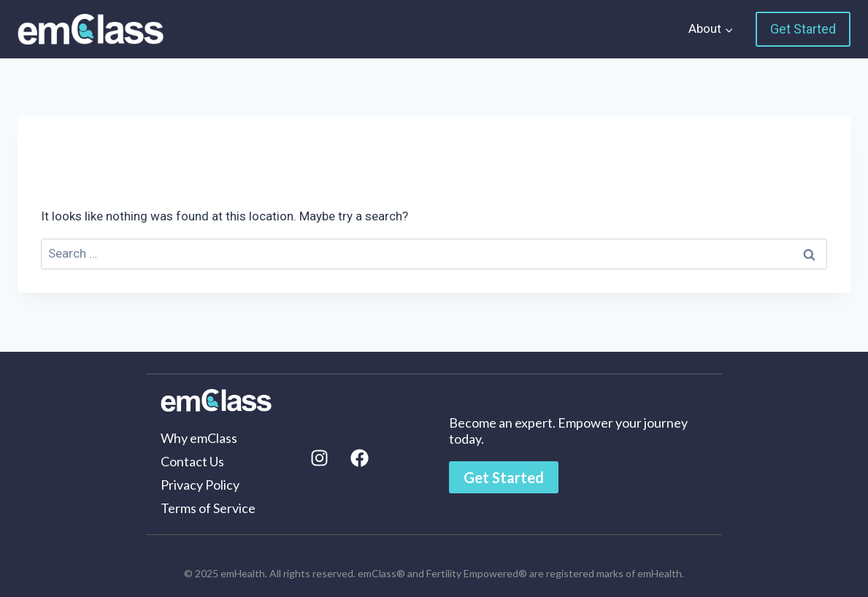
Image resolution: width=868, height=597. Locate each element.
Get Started (803, 29)
